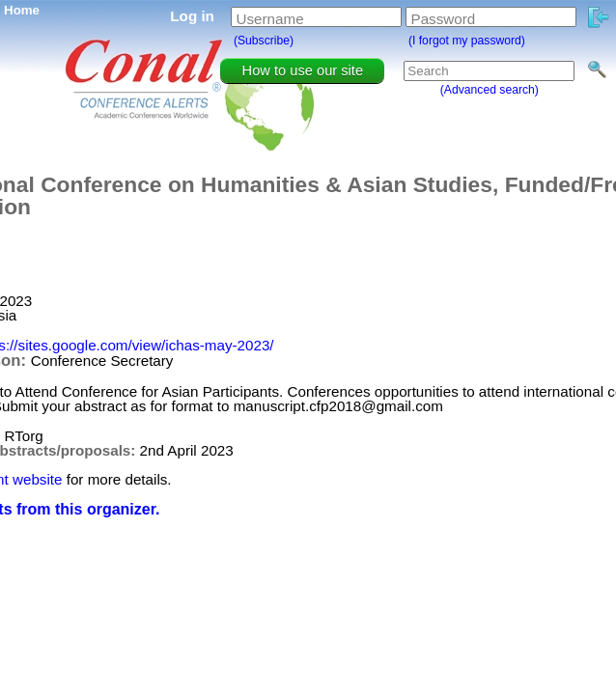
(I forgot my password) (467, 41)
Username (270, 19)
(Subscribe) (264, 41)
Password (444, 19)
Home (22, 10)
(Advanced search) (490, 90)
